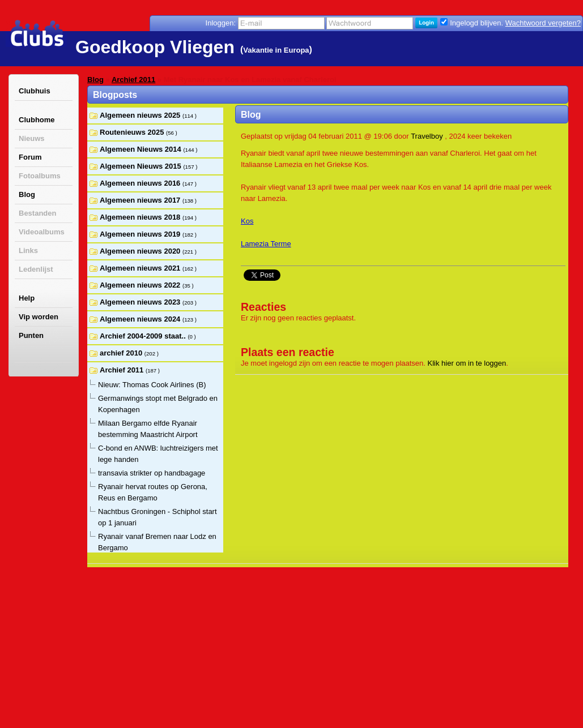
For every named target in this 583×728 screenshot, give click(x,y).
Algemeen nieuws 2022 (141, 285)
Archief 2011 (133, 80)
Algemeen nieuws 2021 (141, 268)
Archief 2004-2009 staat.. (144, 336)
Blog (27, 194)
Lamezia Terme (266, 244)
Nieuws (32, 138)
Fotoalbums (40, 176)
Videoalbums (42, 232)
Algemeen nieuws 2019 (141, 234)
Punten (31, 335)
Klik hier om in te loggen (467, 363)
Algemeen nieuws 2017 (141, 200)
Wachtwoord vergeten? (543, 23)
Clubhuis (35, 91)
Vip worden (39, 317)
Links (28, 250)
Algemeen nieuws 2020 (141, 251)
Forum (30, 157)
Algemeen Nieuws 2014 (141, 149)
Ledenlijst (36, 269)
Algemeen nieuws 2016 (141, 183)
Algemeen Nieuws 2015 (141, 166)
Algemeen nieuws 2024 (141, 319)
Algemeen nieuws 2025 (141, 115)
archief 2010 (122, 353)
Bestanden (37, 213)
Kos (247, 221)
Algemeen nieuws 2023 (141, 302)
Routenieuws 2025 (133, 132)
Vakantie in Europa (276, 50)
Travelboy (427, 136)
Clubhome (37, 120)
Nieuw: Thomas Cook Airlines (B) (152, 385)
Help (27, 298)
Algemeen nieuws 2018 (141, 217)
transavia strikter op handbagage (152, 473)
